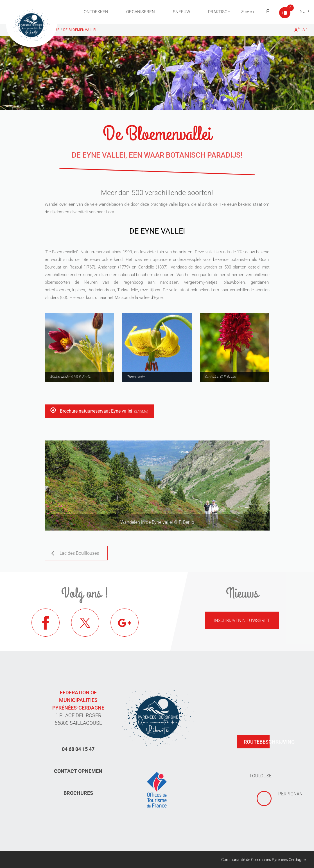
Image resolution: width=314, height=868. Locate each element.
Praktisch (219, 12)
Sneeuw (181, 12)
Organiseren (141, 12)
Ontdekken (96, 12)
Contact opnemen (78, 771)
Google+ (125, 623)
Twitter (85, 623)
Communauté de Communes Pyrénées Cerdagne (263, 860)
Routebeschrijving (257, 742)
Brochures (78, 793)
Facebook (46, 623)
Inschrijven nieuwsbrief (242, 620)
